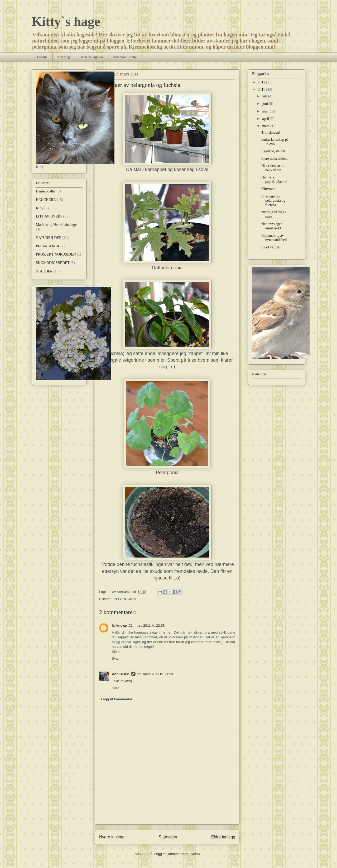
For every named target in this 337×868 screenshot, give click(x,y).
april (266, 119)
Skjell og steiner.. (274, 151)
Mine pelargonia (92, 57)
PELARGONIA (125, 599)
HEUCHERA (46, 200)
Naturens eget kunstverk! (271, 226)
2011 (262, 90)
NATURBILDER (49, 238)
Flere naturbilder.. (275, 159)
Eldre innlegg (223, 837)
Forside (42, 57)
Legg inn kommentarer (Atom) (177, 854)
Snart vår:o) (270, 247)
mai (265, 111)
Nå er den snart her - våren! (273, 168)
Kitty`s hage (66, 21)
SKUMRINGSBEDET (53, 263)
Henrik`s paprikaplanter (274, 180)
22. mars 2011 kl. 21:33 (155, 674)
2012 (262, 82)
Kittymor (268, 189)
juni (265, 104)
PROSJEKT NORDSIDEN (56, 254)
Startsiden (168, 837)
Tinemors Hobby (125, 57)
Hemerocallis (46, 191)
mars (266, 126)
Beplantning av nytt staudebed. (275, 238)
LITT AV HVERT (49, 216)
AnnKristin (121, 674)
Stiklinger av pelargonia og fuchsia (273, 201)
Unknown (120, 626)
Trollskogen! (271, 132)
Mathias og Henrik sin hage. (57, 225)
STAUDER (44, 271)
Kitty (40, 208)
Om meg (64, 57)
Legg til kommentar (117, 699)
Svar (115, 659)
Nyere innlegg (112, 837)
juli (265, 96)
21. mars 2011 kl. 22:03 (147, 626)
